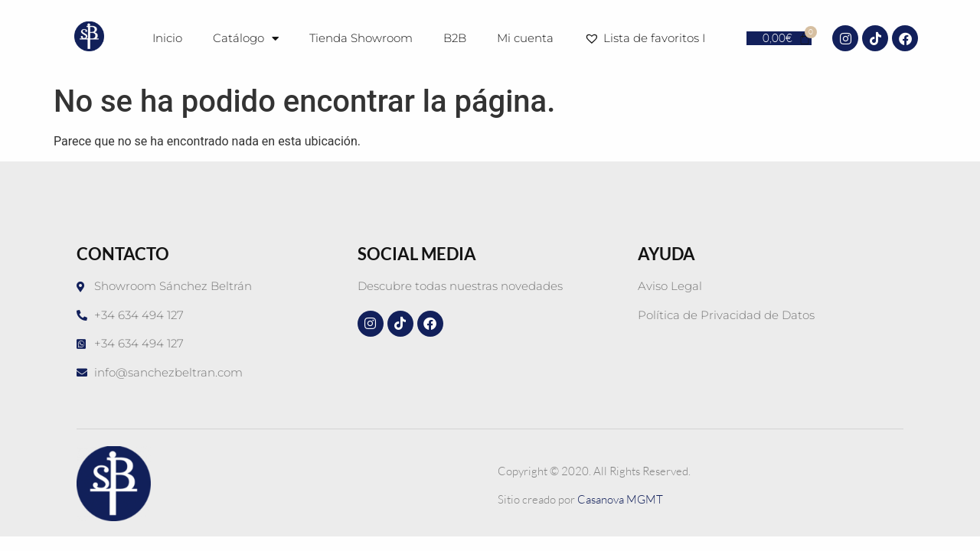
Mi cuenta (525, 38)
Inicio (167, 38)
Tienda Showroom (361, 38)
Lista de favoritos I (648, 38)
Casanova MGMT (620, 499)
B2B (455, 38)
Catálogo (246, 39)
